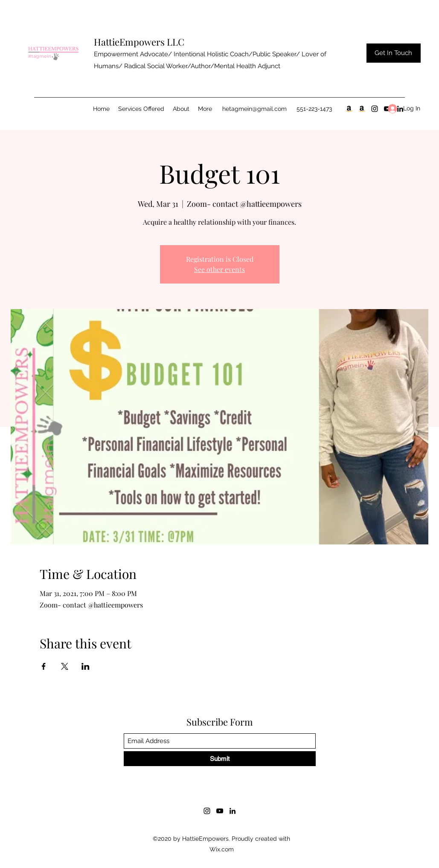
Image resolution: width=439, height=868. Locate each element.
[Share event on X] (65, 666)
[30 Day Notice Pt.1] (349, 109)
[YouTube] (220, 811)
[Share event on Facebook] (44, 666)
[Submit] (220, 759)
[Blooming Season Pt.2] (362, 109)
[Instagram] (375, 109)
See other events (219, 269)
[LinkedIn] (233, 811)
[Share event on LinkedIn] (86, 666)
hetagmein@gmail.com (254, 109)
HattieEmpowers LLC (139, 42)
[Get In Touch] (394, 53)
